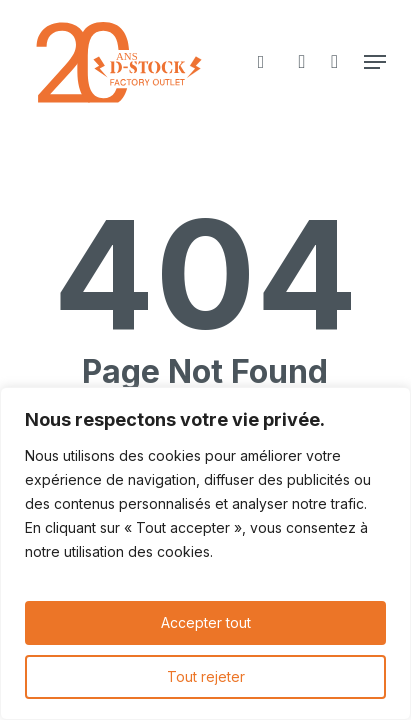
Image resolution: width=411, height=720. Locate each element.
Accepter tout (206, 622)
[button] (375, 62)
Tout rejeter (206, 676)
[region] (205, 553)
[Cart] (334, 62)
